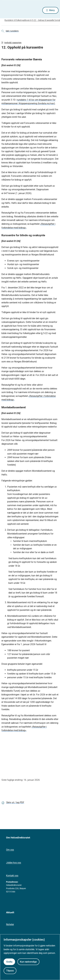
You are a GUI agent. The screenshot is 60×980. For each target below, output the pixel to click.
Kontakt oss (12, 876)
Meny (52, 10)
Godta (9, 962)
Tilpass (10, 971)
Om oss (10, 850)
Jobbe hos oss (14, 863)
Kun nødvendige (28, 962)
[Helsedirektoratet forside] (5, 10)
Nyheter (10, 924)
